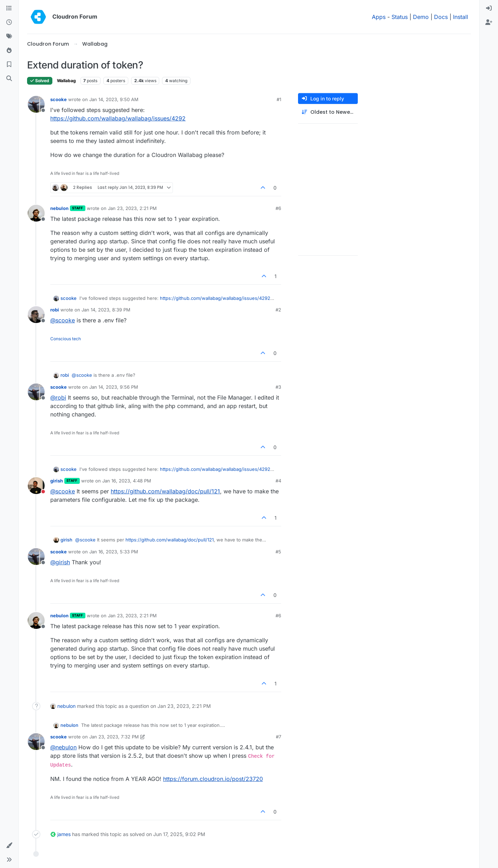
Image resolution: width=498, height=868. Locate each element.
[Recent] (9, 22)
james (64, 834)
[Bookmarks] (9, 65)
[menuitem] (489, 8)
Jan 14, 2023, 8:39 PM (106, 310)
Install (461, 17)
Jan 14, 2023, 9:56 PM (114, 387)
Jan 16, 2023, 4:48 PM (127, 481)
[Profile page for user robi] (36, 315)
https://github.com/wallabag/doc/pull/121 (165, 491)
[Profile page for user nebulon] (36, 213)
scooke (59, 99)
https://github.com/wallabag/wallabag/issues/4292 (118, 118)
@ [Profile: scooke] (63, 320)
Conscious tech (66, 339)
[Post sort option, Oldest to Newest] (328, 112)
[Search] (9, 79)
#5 (278, 552)
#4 (278, 481)
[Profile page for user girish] (36, 486)
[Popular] (9, 51)
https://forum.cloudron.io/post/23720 (213, 779)
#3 (278, 387)
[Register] (489, 22)
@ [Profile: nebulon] (63, 747)
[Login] (489, 8)
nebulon (59, 208)
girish (57, 481)
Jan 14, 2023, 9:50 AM (114, 99)
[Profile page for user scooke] (36, 104)
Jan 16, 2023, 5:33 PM (114, 552)
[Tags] (9, 37)
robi (55, 310)
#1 (279, 99)
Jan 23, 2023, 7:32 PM (114, 737)
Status (400, 17)
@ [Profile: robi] (58, 397)
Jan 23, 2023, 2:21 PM (132, 208)
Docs (441, 17)
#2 (278, 310)
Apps (379, 17)
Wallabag (66, 81)
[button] (9, 846)
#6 (278, 208)
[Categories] (9, 8)
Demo (421, 17)
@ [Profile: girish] (60, 562)
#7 (279, 737)
